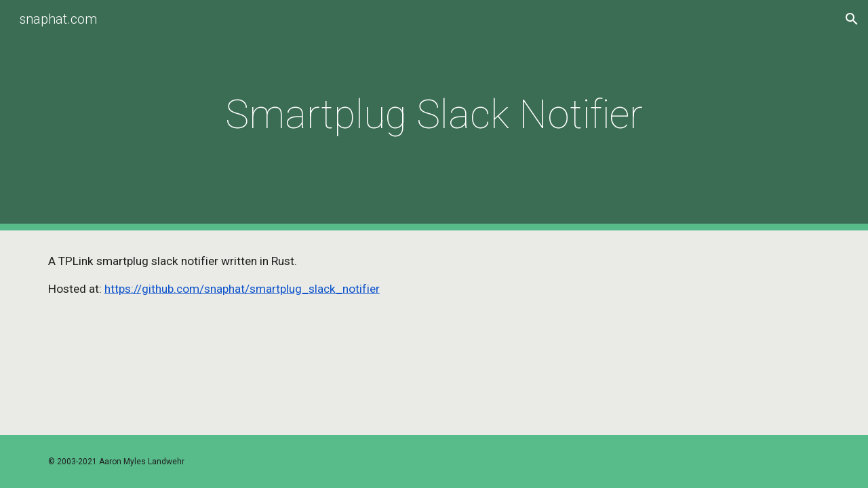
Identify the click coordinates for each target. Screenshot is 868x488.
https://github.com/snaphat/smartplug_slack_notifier (242, 289)
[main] (434, 115)
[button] (852, 19)
